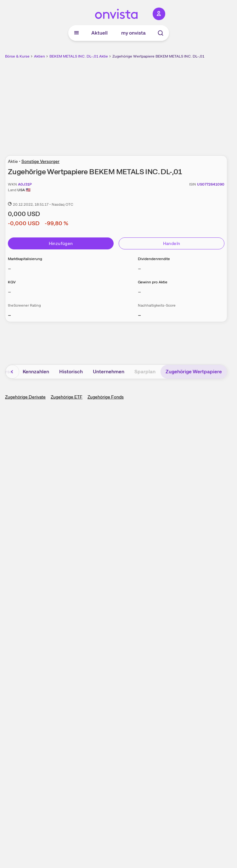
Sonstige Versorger (40, 161)
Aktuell (99, 33)
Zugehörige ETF (67, 397)
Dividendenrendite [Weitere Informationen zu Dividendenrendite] (154, 259)
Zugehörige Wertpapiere (194, 372)
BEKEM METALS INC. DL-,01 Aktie (79, 56)
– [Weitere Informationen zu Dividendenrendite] (139, 268)
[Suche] (161, 33)
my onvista (133, 33)
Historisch (71, 372)
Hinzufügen (61, 243)
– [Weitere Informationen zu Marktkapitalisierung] (9, 268)
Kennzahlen (36, 372)
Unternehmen (109, 372)
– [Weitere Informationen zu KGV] (9, 292)
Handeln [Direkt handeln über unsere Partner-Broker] (172, 243)
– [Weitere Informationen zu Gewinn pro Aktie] (139, 292)
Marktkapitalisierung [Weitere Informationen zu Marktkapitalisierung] (25, 259)
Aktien (39, 56)
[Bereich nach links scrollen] (12, 372)
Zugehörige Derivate (25, 397)
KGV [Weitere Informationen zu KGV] (12, 282)
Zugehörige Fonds (106, 397)
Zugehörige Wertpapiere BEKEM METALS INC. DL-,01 (158, 56)
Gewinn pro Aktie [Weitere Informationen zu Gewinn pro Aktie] (153, 282)
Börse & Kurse (17, 56)
